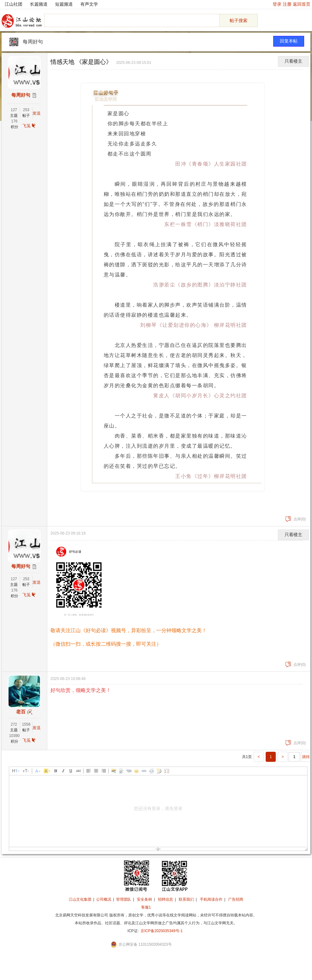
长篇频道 (39, 4)
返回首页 (302, 4)
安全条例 (144, 899)
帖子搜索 (239, 20)
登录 (277, 4)
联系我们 (186, 899)
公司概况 (104, 899)
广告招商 (236, 899)
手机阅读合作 (211, 899)
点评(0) (296, 519)
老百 (21, 712)
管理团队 (124, 899)
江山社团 (14, 4)
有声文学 (89, 4)
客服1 (146, 907)
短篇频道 (64, 4)
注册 (287, 4)
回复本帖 (289, 41)
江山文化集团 (80, 899)
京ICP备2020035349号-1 (162, 931)
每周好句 (33, 42)
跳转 (306, 757)
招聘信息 (165, 899)
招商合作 (163, 907)
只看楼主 (293, 61)
